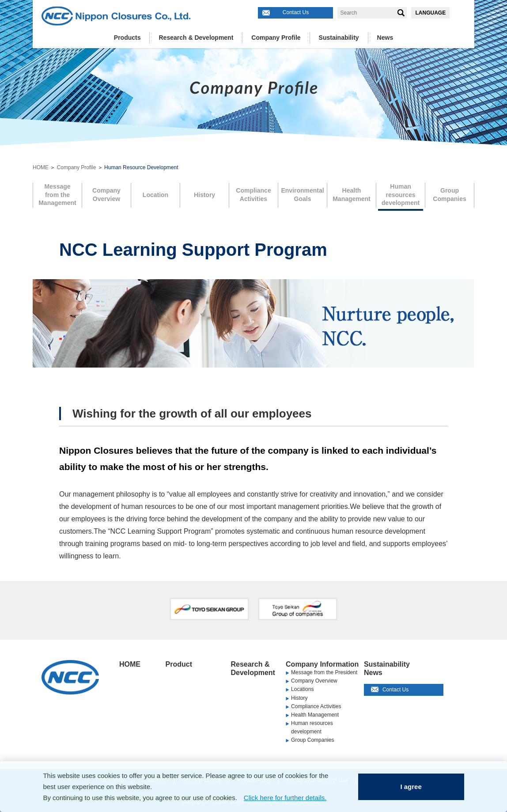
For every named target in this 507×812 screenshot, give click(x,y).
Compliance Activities (316, 706)
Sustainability (339, 38)
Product (179, 664)
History (299, 698)
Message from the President (324, 672)
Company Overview (314, 681)
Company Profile (276, 38)
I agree (411, 787)
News (385, 38)
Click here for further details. (285, 798)
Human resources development (312, 727)
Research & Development (196, 38)
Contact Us (296, 12)
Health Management (315, 715)
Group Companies (312, 740)
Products (127, 38)
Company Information (322, 664)
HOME (41, 167)
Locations (302, 689)
